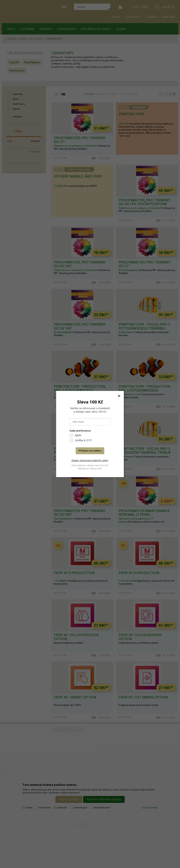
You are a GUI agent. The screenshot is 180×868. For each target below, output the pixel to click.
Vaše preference (80, 431)
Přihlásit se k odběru (90, 451)
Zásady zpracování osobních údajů (90, 460)
